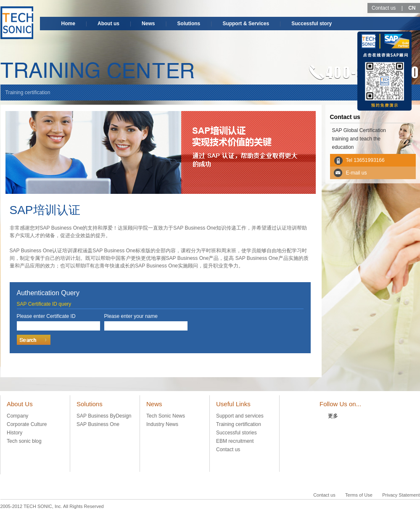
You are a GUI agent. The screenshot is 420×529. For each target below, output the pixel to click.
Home (68, 24)
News (148, 24)
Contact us (384, 8)
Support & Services (246, 24)
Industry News (162, 424)
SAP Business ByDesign (104, 416)
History (15, 433)
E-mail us (357, 173)
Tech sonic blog (24, 441)
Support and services (240, 416)
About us (108, 24)
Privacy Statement (401, 495)
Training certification (239, 424)
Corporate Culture (27, 424)
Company (17, 416)
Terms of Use (359, 495)
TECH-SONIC (17, 23)
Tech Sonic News (166, 416)
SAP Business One (98, 424)
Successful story (312, 24)
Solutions (189, 24)
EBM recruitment (235, 441)
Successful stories (236, 433)
